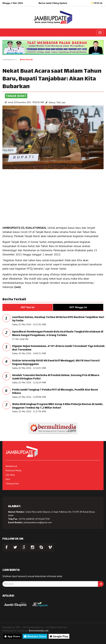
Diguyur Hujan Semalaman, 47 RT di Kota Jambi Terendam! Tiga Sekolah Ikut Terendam (58, 348)
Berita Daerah (26, 59)
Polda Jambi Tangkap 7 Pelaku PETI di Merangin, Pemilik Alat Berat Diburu (55, 392)
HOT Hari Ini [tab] (28, 307)
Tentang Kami (12, 483)
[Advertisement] (53, 198)
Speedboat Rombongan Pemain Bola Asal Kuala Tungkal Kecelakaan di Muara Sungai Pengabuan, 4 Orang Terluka (58, 334)
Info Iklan (10, 475)
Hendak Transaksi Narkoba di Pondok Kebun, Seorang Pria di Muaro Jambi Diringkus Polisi (56, 377)
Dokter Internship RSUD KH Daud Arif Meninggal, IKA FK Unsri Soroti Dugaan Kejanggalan (56, 363)
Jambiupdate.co (10, 59)
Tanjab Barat (16, 96)
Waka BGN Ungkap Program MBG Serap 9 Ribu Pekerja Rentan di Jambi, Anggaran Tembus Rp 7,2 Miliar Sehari (58, 406)
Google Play (59, 636)
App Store (12, 636)
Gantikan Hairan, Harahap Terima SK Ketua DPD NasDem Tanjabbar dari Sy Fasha (58, 319)
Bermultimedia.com (39, 631)
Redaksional (11, 466)
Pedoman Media (13, 470)
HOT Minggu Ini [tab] (78, 307)
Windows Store (35, 636)
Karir (8, 479)
